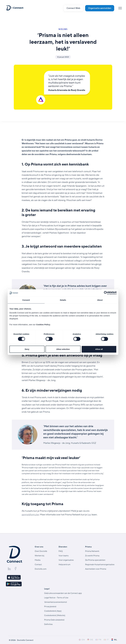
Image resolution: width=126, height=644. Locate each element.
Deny (27, 349)
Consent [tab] (26, 300)
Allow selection (63, 349)
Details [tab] (63, 300)
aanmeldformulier (30, 515)
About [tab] (100, 300)
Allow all (99, 349)
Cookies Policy (43, 325)
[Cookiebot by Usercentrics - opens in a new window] (106, 293)
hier (89, 515)
